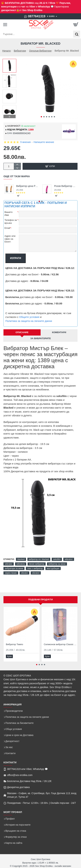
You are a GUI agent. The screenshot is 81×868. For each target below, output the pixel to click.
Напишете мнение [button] (44, 142)
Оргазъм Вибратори (40, 51)
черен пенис (11, 573)
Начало (7, 51)
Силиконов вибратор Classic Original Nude (60, 644)
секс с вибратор (35, 568)
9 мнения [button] (25, 142)
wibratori (69, 559)
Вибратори (20, 51)
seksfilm (57, 559)
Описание (22, 332)
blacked (21, 559)
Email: (8, 228)
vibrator (24, 573)
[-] (17, 168)
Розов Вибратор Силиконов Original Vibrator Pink (65, 186)
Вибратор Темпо (14, 644)
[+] (17, 165)
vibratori (36, 573)
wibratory (21, 564)
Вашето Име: (12, 214)
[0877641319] (35, 16)
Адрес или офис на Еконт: (10, 239)
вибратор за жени (57, 564)
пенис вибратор (37, 564)
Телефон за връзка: (12, 221)
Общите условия (29, 317)
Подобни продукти (40, 600)
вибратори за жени (14, 568)
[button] (41, 117)
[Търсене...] (77, 34)
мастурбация (53, 568)
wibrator (9, 564)
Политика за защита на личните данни (29, 321)
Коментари (59, 332)
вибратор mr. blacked (39, 559)
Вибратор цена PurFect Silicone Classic (28, 186)
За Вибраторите (41, 338)
